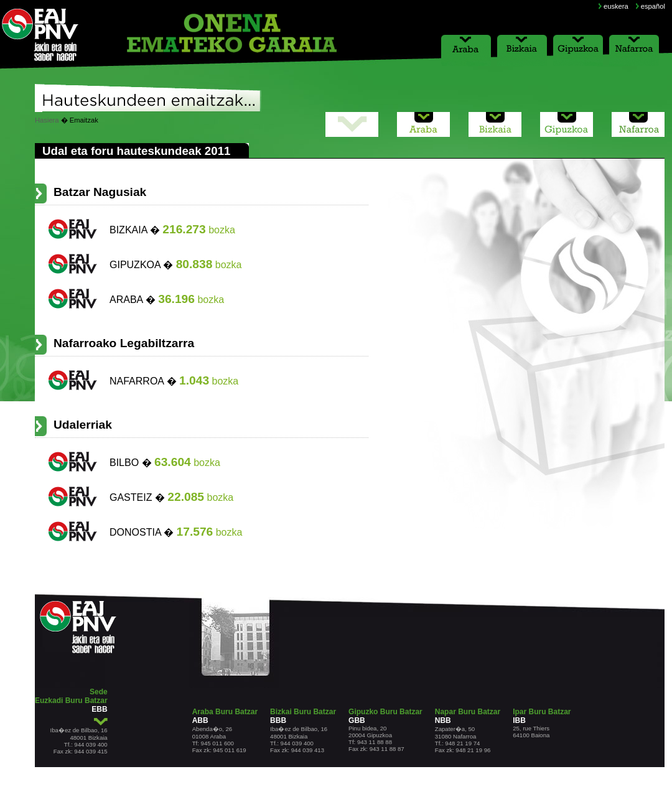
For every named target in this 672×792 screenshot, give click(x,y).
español (653, 6)
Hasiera (47, 120)
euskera (616, 6)
